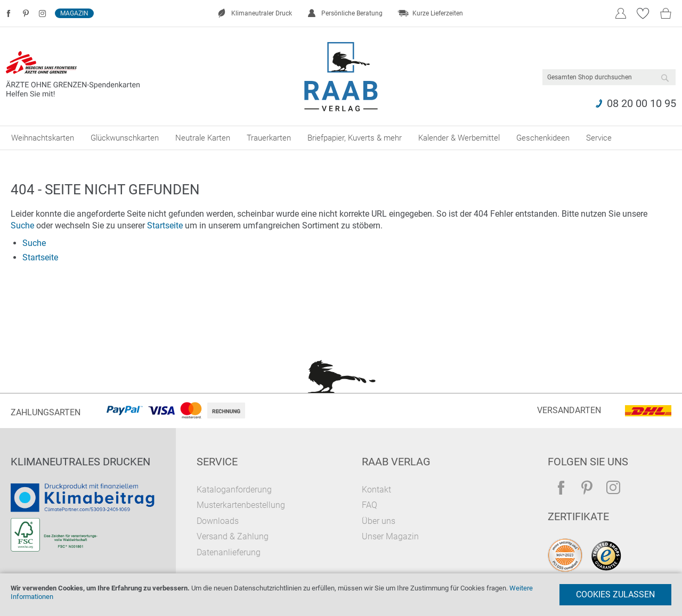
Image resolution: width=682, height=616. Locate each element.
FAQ (370, 505)
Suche (22, 225)
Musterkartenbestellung (241, 505)
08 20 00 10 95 (642, 103)
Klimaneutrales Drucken (80, 462)
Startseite (165, 225)
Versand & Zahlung (233, 536)
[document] (341, 595)
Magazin (74, 13)
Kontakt (376, 490)
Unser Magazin (390, 536)
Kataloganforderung (234, 490)
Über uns (379, 521)
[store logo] (341, 77)
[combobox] (609, 77)
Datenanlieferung (229, 552)
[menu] (341, 138)
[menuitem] (43, 138)
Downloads (218, 521)
